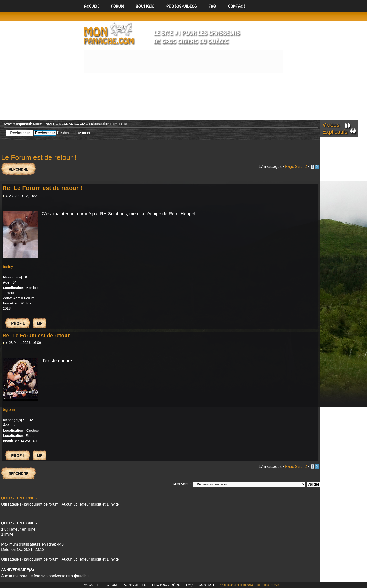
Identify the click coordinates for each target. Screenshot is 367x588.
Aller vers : (182, 484)
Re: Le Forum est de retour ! (42, 188)
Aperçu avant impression (305, 122)
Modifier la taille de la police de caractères (313, 122)
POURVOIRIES (134, 585)
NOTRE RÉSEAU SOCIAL (67, 124)
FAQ (189, 585)
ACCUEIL (91, 585)
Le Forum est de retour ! (39, 157)
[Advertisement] (183, 84)
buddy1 (9, 267)
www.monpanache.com (23, 124)
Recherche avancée (74, 133)
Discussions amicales (109, 124)
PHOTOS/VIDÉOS (166, 585)
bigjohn (9, 410)
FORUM (111, 585)
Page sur (296, 166)
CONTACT (207, 585)
